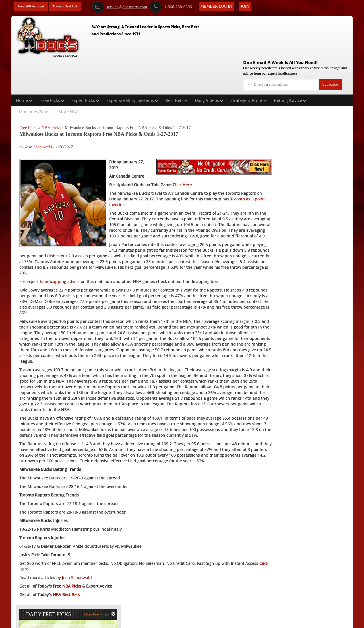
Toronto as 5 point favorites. (177, 182)
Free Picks (52, 64)
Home (24, 64)
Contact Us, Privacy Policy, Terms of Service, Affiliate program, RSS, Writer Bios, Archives (214, 621)
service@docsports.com (125, 7)
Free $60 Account (32, 6)
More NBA (69, 75)
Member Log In (222, 6)
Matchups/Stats (34, 75)
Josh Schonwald (38, 111)
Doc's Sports (302, 146)
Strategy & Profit (249, 64)
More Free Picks (328, 94)
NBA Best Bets (66, 601)
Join (251, 6)
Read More (329, 189)
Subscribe (330, 43)
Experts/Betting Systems (132, 64)
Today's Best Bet (68, 6)
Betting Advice (290, 64)
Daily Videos (209, 64)
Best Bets (176, 64)
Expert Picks (85, 64)
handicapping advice (60, 265)
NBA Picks (51, 91)
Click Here (182, 162)
